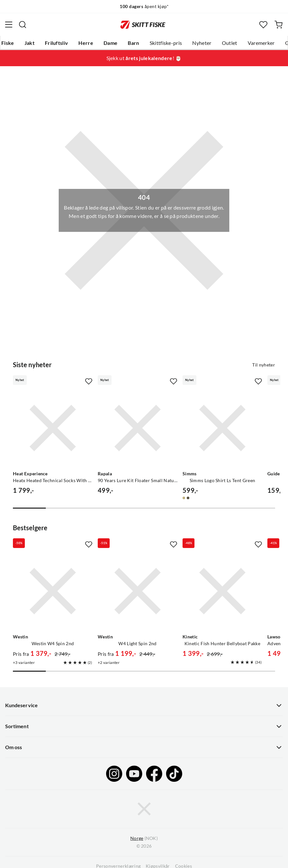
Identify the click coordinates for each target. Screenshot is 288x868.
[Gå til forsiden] (143, 25)
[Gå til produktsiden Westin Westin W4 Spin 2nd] (53, 591)
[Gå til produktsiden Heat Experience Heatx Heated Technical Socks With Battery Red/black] (53, 428)
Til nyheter (264, 365)
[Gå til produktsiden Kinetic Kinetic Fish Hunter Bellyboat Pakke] (222, 591)
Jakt (30, 43)
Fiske (8, 43)
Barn (133, 43)
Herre (86, 43)
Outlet (230, 43)
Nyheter (202, 43)
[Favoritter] (263, 25)
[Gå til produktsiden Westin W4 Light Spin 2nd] (138, 591)
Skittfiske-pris (166, 43)
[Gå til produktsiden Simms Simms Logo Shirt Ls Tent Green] (222, 428)
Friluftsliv (57, 43)
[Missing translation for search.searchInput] (23, 25)
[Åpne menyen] (9, 25)
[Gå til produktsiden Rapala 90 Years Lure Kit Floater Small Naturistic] (138, 428)
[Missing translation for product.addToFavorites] (89, 381)
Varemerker (261, 43)
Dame (110, 43)
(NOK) (144, 838)
